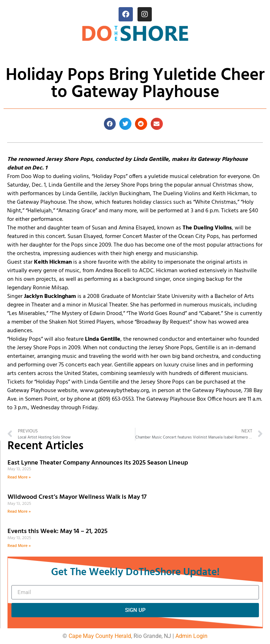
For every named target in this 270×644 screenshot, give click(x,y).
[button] (110, 124)
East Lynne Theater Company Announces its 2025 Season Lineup (99, 463)
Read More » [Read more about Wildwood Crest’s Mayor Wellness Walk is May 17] (19, 512)
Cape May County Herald (100, 636)
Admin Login (191, 636)
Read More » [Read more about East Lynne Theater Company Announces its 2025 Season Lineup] (19, 477)
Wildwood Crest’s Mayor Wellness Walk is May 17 (78, 497)
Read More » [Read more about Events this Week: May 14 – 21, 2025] (19, 546)
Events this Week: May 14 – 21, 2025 (57, 531)
